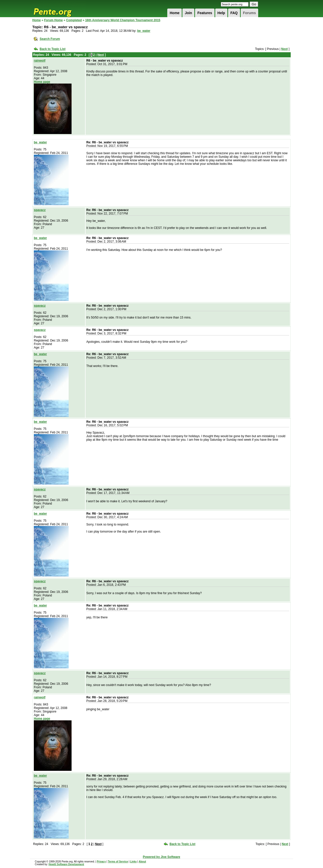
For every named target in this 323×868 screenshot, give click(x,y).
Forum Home (53, 20)
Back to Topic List (52, 49)
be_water (144, 31)
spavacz (40, 210)
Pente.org (59, 9)
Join (188, 13)
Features (205, 13)
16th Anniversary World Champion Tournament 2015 (123, 20)
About (142, 862)
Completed (74, 20)
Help (221, 13)
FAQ (234, 13)
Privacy (101, 862)
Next (284, 49)
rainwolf (40, 61)
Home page (42, 82)
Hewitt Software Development (66, 864)
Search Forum (50, 39)
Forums (249, 13)
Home (174, 13)
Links (133, 862)
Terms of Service (118, 862)
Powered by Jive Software (161, 857)
